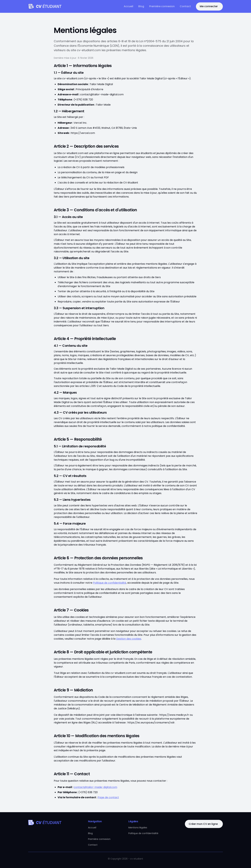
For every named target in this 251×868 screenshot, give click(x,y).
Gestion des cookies (129, 639)
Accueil (128, 6)
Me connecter (209, 6)
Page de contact (108, 797)
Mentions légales (138, 828)
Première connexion (162, 6)
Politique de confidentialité (110, 583)
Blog (141, 6)
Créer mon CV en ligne (203, 824)
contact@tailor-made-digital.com (95, 787)
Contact (185, 6)
